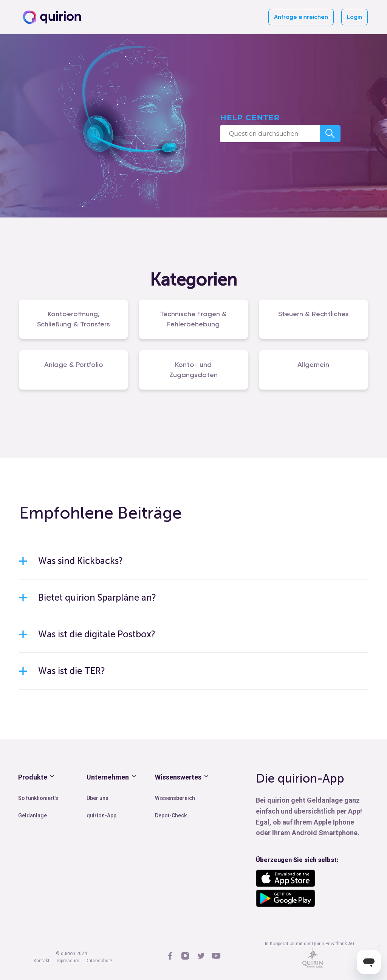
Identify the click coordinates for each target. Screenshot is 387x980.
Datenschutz (99, 961)
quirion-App (101, 815)
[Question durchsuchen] (270, 134)
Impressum (67, 961)
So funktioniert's (38, 798)
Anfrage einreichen (301, 17)
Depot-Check (171, 815)
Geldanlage (33, 815)
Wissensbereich (175, 798)
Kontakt (42, 961)
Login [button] (354, 17)
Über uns (98, 798)
